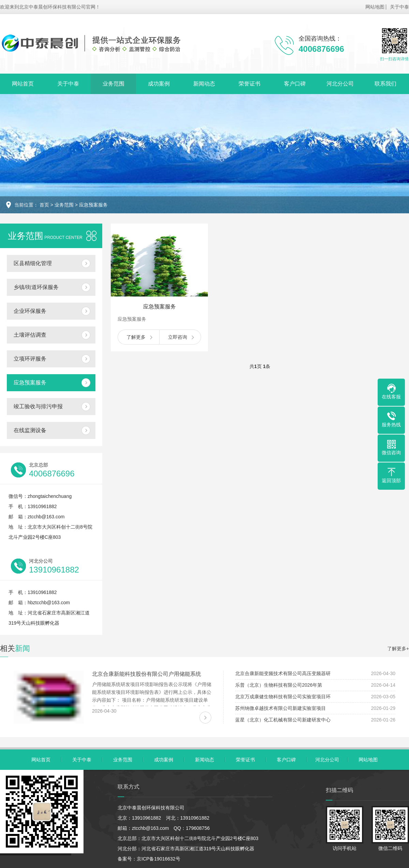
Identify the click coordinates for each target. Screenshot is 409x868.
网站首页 (23, 84)
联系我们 (385, 84)
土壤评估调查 (30, 335)
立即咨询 (178, 337)
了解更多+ (398, 649)
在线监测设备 (30, 430)
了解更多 (136, 337)
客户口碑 (295, 84)
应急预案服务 (93, 205)
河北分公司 (340, 84)
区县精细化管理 (33, 263)
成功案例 (159, 84)
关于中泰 (399, 7)
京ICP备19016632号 (158, 859)
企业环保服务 (30, 311)
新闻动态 (204, 84)
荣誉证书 (249, 84)
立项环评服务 (30, 359)
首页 (44, 205)
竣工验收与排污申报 (38, 406)
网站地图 (375, 7)
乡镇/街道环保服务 (36, 287)
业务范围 (113, 84)
